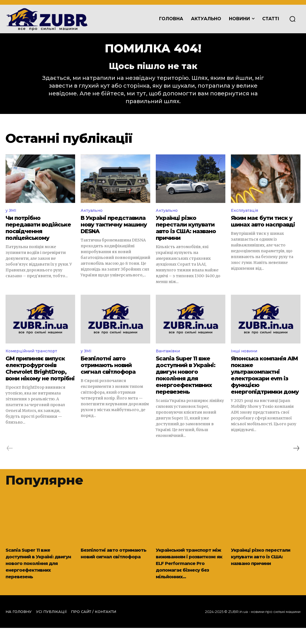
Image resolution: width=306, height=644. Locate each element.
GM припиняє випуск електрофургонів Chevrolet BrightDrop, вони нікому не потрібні (40, 378)
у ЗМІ (12, 218)
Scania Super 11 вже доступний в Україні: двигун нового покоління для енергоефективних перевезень (186, 385)
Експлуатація (246, 218)
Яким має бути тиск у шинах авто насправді (263, 230)
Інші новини (245, 360)
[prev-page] (10, 458)
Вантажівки (169, 360)
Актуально (93, 218)
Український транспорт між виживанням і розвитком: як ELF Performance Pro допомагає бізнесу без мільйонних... (190, 576)
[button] (292, 19)
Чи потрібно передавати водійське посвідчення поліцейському (38, 236)
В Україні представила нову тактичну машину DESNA (114, 233)
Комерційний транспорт (34, 360)
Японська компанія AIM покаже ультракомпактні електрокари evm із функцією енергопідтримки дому (265, 385)
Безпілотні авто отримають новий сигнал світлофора (108, 375)
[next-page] (296, 458)
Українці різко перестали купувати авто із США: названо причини (186, 236)
